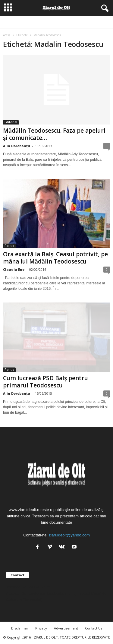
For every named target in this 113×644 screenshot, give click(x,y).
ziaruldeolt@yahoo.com (69, 535)
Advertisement (66, 628)
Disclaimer (20, 628)
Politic (9, 246)
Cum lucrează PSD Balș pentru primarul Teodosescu (46, 382)
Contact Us (94, 628)
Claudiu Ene (14, 269)
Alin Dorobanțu (17, 146)
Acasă (7, 35)
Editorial (11, 122)
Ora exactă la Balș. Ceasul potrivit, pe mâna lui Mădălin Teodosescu (55, 258)
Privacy (41, 628)
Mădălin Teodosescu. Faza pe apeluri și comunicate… (54, 134)
